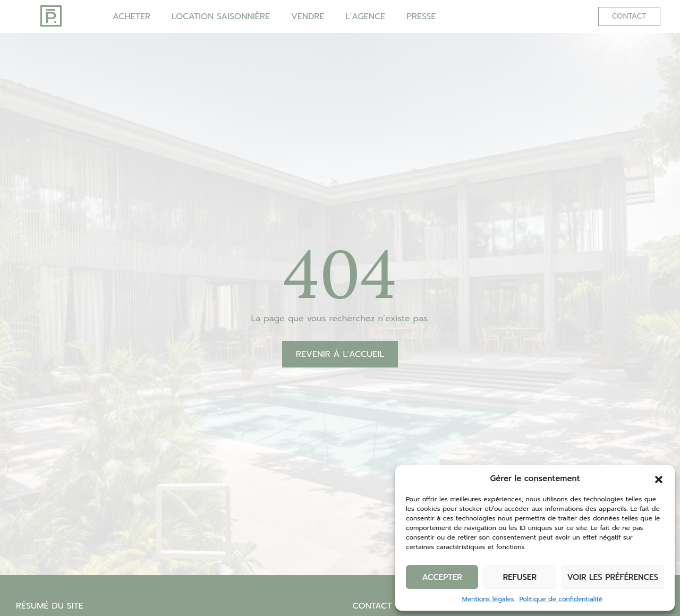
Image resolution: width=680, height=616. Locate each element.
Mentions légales (488, 599)
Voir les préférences (613, 577)
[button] (659, 478)
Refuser (520, 577)
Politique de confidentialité (561, 599)
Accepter (442, 577)
